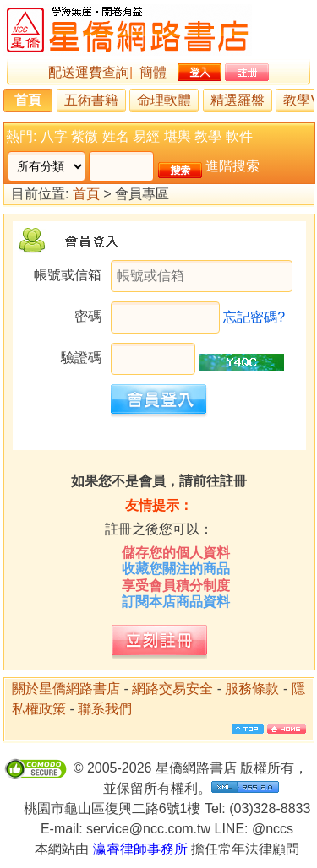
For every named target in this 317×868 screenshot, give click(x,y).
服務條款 (252, 689)
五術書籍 (91, 100)
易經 (146, 136)
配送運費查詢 (89, 72)
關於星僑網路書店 (66, 689)
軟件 (239, 136)
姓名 (116, 136)
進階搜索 (232, 166)
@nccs (273, 829)
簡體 (153, 72)
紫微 (85, 136)
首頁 (28, 100)
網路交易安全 (172, 689)
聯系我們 (105, 709)
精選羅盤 (238, 100)
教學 (208, 136)
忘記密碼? (254, 317)
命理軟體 (164, 100)
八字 (54, 136)
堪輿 (178, 136)
